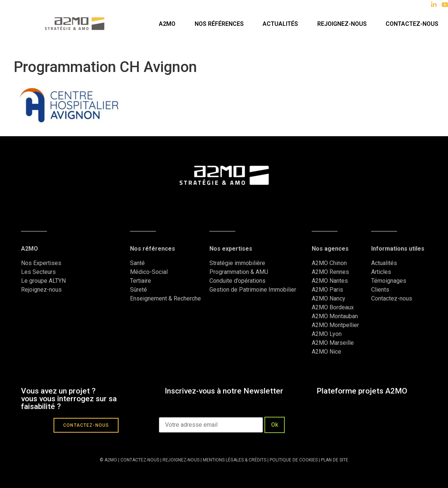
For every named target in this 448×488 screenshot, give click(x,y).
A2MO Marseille (333, 343)
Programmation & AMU (239, 272)
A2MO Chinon (329, 263)
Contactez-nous (412, 24)
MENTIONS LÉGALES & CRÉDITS (235, 460)
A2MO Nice (326, 352)
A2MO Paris (327, 290)
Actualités (280, 24)
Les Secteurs (38, 272)
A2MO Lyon (327, 334)
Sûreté (138, 290)
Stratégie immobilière (237, 263)
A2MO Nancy (329, 298)
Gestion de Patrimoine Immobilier (253, 290)
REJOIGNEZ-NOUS (180, 460)
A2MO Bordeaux (333, 307)
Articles (381, 272)
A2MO (167, 24)
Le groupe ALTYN (43, 281)
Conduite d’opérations (237, 281)
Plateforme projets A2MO (362, 391)
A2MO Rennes (330, 272)
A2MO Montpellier (335, 325)
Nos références (219, 24)
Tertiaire (141, 281)
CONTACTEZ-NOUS (140, 460)
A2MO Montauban (335, 316)
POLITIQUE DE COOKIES (294, 460)
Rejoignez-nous (342, 24)
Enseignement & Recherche (165, 298)
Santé (137, 263)
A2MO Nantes (330, 281)
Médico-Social (149, 272)
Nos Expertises (41, 263)
